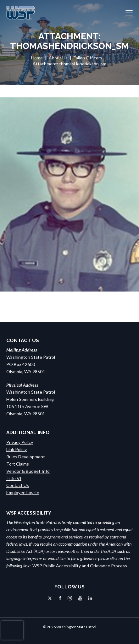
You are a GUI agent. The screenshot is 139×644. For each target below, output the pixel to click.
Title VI (14, 478)
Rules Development (26, 457)
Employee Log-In (23, 492)
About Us (58, 58)
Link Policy (17, 449)
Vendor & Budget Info (28, 471)
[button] (129, 13)
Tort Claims (18, 464)
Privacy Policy (20, 442)
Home (37, 58)
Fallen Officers (88, 58)
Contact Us (18, 485)
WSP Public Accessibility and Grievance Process (80, 566)
